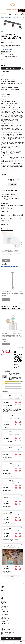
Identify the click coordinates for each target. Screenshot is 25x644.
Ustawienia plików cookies (7, 632)
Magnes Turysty (5, 609)
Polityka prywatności (6, 631)
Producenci (4, 589)
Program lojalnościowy (6, 633)
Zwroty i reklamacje (5, 630)
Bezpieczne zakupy (5, 619)
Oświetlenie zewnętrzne (6, 596)
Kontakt (3, 588)
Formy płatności (4, 615)
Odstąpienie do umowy (6, 636)
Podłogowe (3, 602)
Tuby (2, 597)
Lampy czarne (4, 600)
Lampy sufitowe (5, 606)
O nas (2, 586)
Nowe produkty (4, 620)
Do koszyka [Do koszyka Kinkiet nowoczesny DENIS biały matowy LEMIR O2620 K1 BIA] (6, 261)
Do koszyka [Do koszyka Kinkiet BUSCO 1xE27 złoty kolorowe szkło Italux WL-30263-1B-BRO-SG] (6, 344)
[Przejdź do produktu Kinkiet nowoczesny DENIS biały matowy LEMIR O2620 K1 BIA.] (12, 240)
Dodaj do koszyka (11, 68)
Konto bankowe (4, 616)
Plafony (3, 605)
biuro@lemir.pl (5, 211)
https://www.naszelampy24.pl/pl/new (11, 266)
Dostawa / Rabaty (5, 635)
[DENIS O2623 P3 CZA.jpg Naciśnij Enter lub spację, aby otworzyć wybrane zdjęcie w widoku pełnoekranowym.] (12, 24)
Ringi (2, 598)
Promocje (3, 621)
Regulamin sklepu (5, 627)
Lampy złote (4, 601)
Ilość (2, 60)
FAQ (2, 628)
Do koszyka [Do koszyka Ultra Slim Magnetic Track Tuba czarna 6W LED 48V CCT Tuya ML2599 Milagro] (6, 299)
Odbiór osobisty (5, 617)
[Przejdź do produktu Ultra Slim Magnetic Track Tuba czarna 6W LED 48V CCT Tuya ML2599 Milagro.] (12, 280)
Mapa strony (4, 590)
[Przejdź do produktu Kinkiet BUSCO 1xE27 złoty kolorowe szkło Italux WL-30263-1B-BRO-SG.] (12, 322)
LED (2, 604)
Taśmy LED (3, 608)
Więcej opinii (13, 577)
